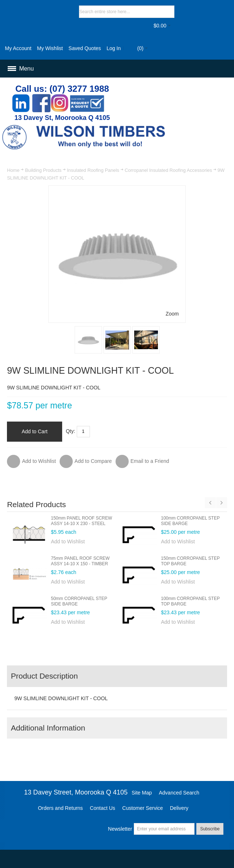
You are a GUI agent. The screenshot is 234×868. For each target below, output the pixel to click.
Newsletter (120, 829)
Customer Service (142, 808)
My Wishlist (50, 48)
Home (13, 170)
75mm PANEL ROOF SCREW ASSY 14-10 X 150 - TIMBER (80, 561)
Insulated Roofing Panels (93, 170)
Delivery (179, 808)
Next (222, 503)
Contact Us (103, 808)
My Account (18, 48)
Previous (210, 503)
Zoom (172, 314)
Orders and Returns (61, 808)
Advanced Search (179, 793)
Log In (114, 48)
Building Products (43, 170)
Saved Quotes (85, 48)
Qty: (71, 431)
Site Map (142, 793)
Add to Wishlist (68, 541)
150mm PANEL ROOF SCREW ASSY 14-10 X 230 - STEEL (81, 521)
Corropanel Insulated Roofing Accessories (168, 170)
